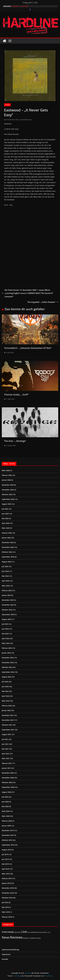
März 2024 (6, 586)
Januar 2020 (6, 826)
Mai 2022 (5, 691)
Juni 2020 (5, 802)
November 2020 (8, 778)
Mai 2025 (5, 518)
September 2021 (8, 730)
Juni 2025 (5, 514)
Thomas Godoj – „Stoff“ (16, 395)
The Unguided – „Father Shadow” (43, 302)
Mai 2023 (5, 634)
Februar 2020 (7, 821)
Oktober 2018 (7, 898)
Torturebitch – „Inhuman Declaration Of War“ (28, 348)
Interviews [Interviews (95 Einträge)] (8, 932)
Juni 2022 (5, 687)
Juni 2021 (5, 744)
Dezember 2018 (8, 888)
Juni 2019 (5, 859)
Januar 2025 (6, 538)
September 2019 (8, 845)
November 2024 (8, 547)
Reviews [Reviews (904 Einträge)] (16, 937)
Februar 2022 (7, 706)
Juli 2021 (5, 739)
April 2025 (6, 523)
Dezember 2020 (8, 773)
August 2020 (7, 792)
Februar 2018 (7, 917)
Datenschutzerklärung (10, 950)
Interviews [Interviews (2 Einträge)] (18, 932)
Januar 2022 (6, 710)
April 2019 (6, 869)
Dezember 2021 (8, 715)
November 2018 (8, 893)
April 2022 (6, 696)
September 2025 (8, 499)
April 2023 (6, 638)
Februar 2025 (7, 533)
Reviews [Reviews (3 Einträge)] (26, 938)
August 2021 (7, 734)
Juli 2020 (5, 797)
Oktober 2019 (7, 840)
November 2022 (8, 662)
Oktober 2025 (7, 494)
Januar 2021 (6, 768)
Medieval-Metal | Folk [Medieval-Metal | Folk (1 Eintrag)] (44, 932)
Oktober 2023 (7, 610)
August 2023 (7, 619)
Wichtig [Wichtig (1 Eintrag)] (38, 938)
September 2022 (8, 672)
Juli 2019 (5, 854)
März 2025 (6, 528)
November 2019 (8, 835)
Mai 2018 (5, 907)
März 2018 (6, 912)
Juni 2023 (5, 629)
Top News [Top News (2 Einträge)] (32, 938)
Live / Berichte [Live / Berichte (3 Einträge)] (32, 932)
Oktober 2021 (7, 725)
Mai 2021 (5, 749)
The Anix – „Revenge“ (15, 441)
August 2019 (7, 850)
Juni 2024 (5, 571)
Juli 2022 (5, 682)
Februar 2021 (7, 763)
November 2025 (8, 490)
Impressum (6, 954)
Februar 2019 (7, 878)
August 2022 (7, 677)
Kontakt (5, 959)
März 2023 (6, 643)
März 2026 (6, 470)
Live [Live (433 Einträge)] (24, 932)
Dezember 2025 (8, 485)
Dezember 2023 (8, 600)
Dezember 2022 (8, 658)
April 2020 (6, 811)
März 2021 (6, 758)
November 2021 (8, 720)
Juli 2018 (5, 902)
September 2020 (8, 787)
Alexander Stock (26, 120)
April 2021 (6, 754)
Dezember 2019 (8, 830)
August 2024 (7, 562)
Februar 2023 (7, 648)
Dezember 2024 (8, 542)
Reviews (7, 105)
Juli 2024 (5, 566)
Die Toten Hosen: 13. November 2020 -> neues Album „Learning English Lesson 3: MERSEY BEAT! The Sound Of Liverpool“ (27, 293)
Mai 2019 (5, 864)
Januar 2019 (6, 883)
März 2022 (6, 701)
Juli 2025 (5, 509)
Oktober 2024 (7, 552)
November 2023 (8, 605)
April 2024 (6, 581)
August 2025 (7, 504)
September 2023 (8, 614)
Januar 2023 (6, 653)
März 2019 (6, 874)
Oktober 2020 (7, 782)
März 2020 (6, 816)
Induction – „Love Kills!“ (20, 6)
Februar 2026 (7, 475)
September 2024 (8, 557)
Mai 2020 (5, 806)
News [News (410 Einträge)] (6, 937)
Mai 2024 (5, 576)
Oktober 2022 (7, 667)
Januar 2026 (6, 480)
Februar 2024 (7, 590)
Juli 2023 (5, 624)
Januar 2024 (6, 595)
